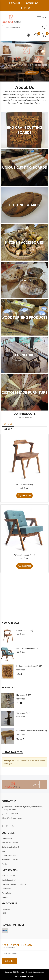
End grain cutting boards (11, 847)
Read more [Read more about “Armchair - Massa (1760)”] (26, 566)
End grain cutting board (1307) (29, 666)
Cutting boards (7, 838)
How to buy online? (9, 880)
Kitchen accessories (9, 856)
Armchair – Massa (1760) (25, 555)
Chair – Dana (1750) (24, 485)
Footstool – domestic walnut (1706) (32, 731)
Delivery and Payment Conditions (14, 884)
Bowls (4, 851)
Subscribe (9, 961)
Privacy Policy (7, 893)
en (15, 3)
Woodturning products (10, 860)
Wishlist (5, 913)
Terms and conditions (10, 876)
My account (6, 909)
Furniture (5, 864)
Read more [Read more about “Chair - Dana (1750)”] (26, 495)
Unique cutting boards (10, 843)
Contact (5, 897)
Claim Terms (6, 889)
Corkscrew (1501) (24, 713)
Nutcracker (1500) (24, 695)
